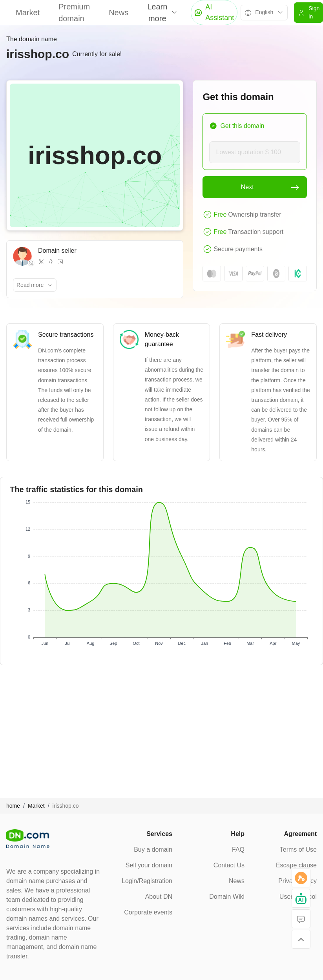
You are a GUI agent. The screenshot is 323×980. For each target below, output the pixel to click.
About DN (159, 897)
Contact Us (229, 865)
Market (28, 13)
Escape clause (296, 865)
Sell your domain (149, 865)
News (119, 13)
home (13, 806)
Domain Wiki (227, 897)
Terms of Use (298, 850)
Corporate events (148, 912)
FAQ (238, 850)
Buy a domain (153, 850)
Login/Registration (147, 881)
